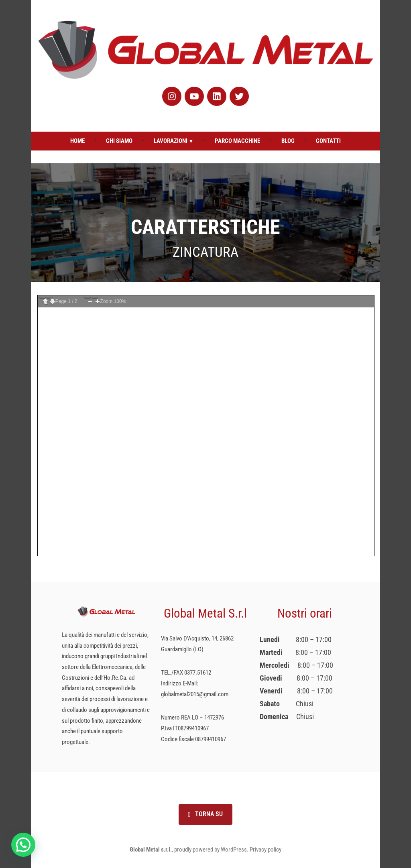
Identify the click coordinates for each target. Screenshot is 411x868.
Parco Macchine (237, 141)
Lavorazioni (171, 141)
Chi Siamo (119, 141)
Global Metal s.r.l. (151, 850)
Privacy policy (266, 850)
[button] (23, 845)
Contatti (328, 141)
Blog (288, 141)
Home (77, 141)
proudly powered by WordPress (211, 850)
